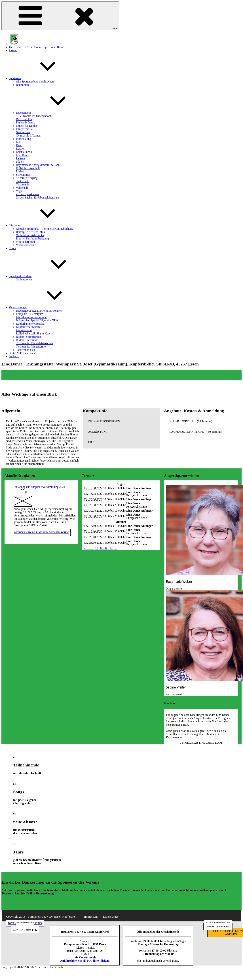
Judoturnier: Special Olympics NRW (37, 320)
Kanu (19, 145)
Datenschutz (111, 917)
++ (111, 548)
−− (89, 548)
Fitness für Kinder (26, 126)
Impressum (91, 917)
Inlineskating (24, 139)
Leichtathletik (24, 152)
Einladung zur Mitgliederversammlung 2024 (39, 487)
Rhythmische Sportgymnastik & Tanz (38, 165)
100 (105, 548)
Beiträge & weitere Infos (30, 232)
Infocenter (42, 225)
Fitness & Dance (26, 122)
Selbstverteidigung (27, 178)
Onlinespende (24, 279)
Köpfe (12, 248)
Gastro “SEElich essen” (22, 353)
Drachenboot (51, 113)
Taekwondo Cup (25, 350)
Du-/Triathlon (24, 119)
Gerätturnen (23, 132)
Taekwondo (23, 181)
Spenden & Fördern (47, 276)
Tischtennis (23, 184)
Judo (19, 142)
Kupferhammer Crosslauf (31, 324)
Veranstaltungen (45, 307)
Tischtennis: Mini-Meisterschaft (34, 343)
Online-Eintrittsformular (30, 235)
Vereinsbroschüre (26, 245)
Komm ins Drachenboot (37, 116)
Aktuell (13, 50)
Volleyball (22, 188)
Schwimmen (23, 175)
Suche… (14, 356)
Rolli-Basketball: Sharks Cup (33, 333)
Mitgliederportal (25, 242)
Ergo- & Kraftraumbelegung (32, 238)
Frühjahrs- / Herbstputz (29, 314)
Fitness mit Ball (25, 129)
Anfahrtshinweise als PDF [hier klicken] (85, 961)
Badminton (22, 85)
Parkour (21, 158)
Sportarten (42, 78)
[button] (121, 421)
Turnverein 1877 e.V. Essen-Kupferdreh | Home (36, 47)
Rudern (20, 171)
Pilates (20, 162)
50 (100, 548)
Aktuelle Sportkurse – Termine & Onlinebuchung (45, 229)
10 (97, 548)
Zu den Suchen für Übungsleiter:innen (38, 198)
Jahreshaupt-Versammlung (31, 317)
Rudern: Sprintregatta (28, 337)
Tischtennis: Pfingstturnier (31, 347)
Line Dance (23, 155)
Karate (20, 149)
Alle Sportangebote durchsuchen (35, 81)
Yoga (19, 191)
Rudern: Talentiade (27, 340)
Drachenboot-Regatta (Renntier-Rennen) (39, 311)
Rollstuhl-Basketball (28, 168)
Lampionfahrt (24, 330)
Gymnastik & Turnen (28, 136)
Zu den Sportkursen (27, 194)
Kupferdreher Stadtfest (29, 327)
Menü (60, 16)
